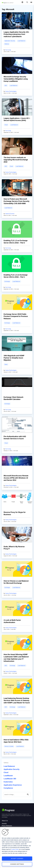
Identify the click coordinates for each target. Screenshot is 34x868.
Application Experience (13, 785)
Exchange (7, 281)
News (6, 364)
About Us (5, 821)
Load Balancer (21, 41)
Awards (4, 824)
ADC (6, 85)
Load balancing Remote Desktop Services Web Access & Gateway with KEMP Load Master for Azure (17, 701)
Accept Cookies (17, 858)
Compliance (8, 788)
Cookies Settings (17, 864)
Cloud (6, 125)
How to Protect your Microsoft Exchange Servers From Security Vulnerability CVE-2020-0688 (17, 201)
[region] (17, 848)
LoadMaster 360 (10, 779)
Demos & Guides (9, 746)
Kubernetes (8, 782)
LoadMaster (8, 776)
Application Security (10, 41)
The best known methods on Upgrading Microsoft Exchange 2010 (16, 160)
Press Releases (7, 826)
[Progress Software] (8, 810)
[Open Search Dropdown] (27, 2)
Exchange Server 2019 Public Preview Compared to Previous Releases (16, 316)
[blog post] (17, 21)
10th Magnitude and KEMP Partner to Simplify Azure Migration (14, 358)
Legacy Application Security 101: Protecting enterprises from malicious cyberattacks (16, 34)
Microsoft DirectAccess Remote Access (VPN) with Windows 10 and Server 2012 (16, 478)
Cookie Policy (15, 849)
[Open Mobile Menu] (31, 2)
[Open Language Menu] (22, 2)
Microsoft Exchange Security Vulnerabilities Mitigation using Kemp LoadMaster (16, 79)
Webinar (7, 44)
